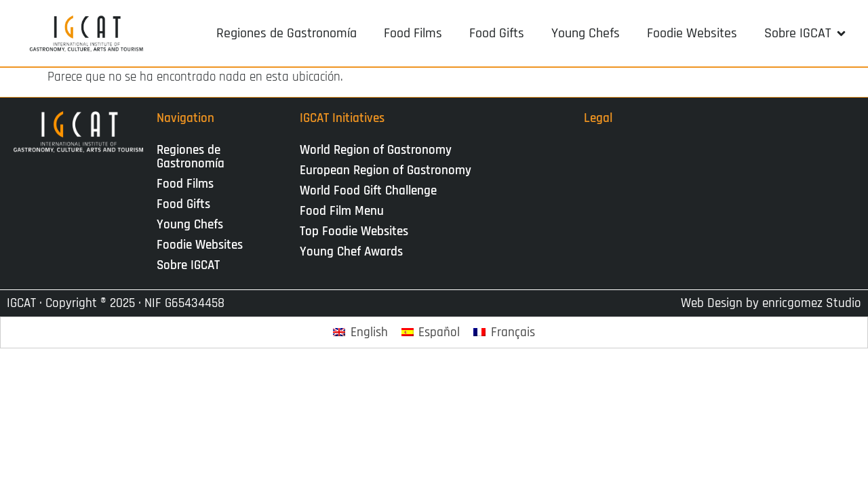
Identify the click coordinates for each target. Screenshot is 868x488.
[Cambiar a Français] (504, 332)
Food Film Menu (342, 211)
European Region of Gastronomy (386, 170)
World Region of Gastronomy (376, 150)
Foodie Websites (200, 245)
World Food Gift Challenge (368, 191)
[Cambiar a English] (360, 332)
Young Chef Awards (351, 252)
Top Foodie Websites (354, 231)
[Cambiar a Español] (431, 332)
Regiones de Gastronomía (191, 157)
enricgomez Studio (812, 303)
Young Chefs (190, 225)
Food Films (185, 184)
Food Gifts (183, 204)
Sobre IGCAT (192, 265)
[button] (806, 33)
